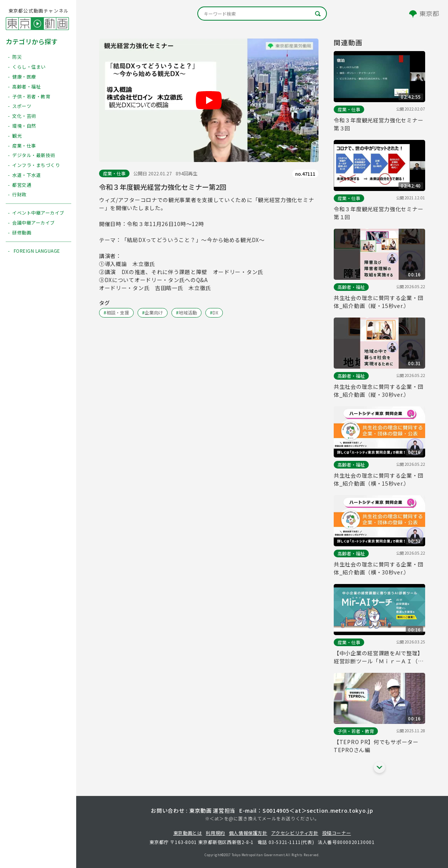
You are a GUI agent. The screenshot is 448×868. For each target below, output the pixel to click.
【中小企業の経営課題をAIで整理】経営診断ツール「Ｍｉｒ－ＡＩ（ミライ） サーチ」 (378, 657)
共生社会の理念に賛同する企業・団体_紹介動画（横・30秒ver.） (378, 568)
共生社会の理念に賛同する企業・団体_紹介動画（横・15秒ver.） (378, 479)
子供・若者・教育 (356, 731)
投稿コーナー (337, 833)
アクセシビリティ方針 (295, 833)
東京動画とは (188, 833)
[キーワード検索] (262, 14)
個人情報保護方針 (248, 833)
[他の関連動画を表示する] (379, 767)
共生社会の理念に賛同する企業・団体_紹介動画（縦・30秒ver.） (378, 391)
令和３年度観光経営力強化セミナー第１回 (378, 213)
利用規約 (215, 833)
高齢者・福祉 (351, 287)
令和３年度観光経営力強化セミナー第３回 (378, 124)
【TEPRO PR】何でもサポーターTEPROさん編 (376, 746)
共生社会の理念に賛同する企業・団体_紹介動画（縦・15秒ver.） (378, 302)
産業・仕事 (114, 173)
